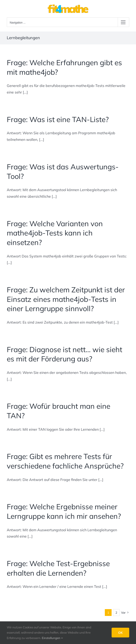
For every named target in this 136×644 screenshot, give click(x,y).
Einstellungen (52, 638)
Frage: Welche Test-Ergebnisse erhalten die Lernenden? (58, 568)
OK (120, 633)
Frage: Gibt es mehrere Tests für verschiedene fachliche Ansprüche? (65, 461)
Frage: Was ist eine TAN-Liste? (58, 119)
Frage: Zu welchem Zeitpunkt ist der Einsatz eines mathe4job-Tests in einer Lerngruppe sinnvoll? (66, 299)
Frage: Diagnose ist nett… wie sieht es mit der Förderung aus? (64, 354)
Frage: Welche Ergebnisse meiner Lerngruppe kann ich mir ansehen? (64, 511)
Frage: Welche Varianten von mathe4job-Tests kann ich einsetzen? (55, 233)
